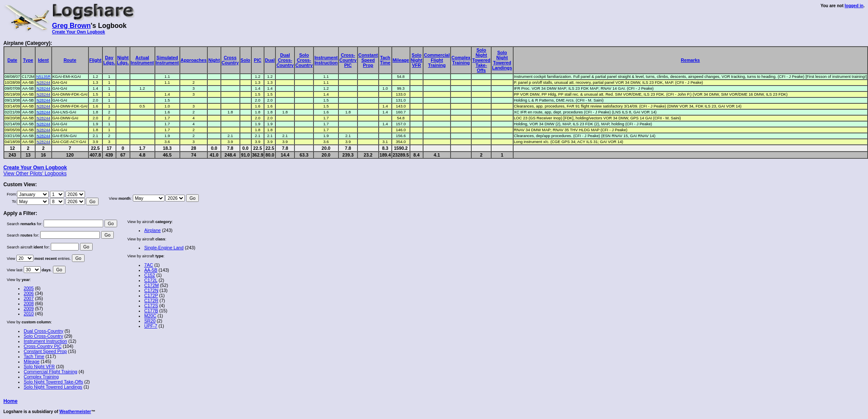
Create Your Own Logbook (78, 32)
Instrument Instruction (45, 341)
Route (70, 60)
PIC (258, 60)
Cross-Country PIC (43, 346)
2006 (29, 293)
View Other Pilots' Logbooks (35, 174)
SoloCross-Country (304, 60)
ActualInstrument (142, 60)
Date (12, 60)
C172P (151, 295)
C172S (151, 306)
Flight (95, 60)
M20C (150, 316)
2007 (29, 298)
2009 (29, 309)
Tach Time (34, 356)
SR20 (150, 321)
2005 (29, 288)
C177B (151, 311)
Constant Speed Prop (45, 351)
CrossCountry (230, 60)
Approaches (194, 60)
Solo (246, 60)
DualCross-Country (285, 60)
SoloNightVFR (416, 60)
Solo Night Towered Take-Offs (53, 382)
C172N (151, 290)
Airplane (152, 230)
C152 (150, 275)
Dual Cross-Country (44, 331)
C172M (151, 285)
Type (28, 60)
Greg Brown (71, 26)
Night (214, 60)
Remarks (691, 60)
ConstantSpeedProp (368, 60)
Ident (43, 60)
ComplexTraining (461, 60)
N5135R (43, 77)
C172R (151, 300)
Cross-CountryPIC (348, 60)
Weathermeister (75, 412)
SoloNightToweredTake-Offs (481, 60)
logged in (854, 6)
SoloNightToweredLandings (502, 60)
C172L (151, 280)
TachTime (385, 60)
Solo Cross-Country (43, 336)
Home (10, 401)
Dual (270, 60)
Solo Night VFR (39, 367)
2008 (29, 303)
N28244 (43, 83)
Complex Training (41, 377)
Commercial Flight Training (51, 372)
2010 (29, 314)
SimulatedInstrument (167, 60)
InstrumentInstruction (326, 60)
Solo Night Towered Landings (53, 387)
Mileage (401, 60)
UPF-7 (151, 326)
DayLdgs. (109, 60)
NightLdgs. (123, 60)
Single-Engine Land (164, 248)
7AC (149, 265)
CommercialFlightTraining (437, 60)
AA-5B (151, 270)
